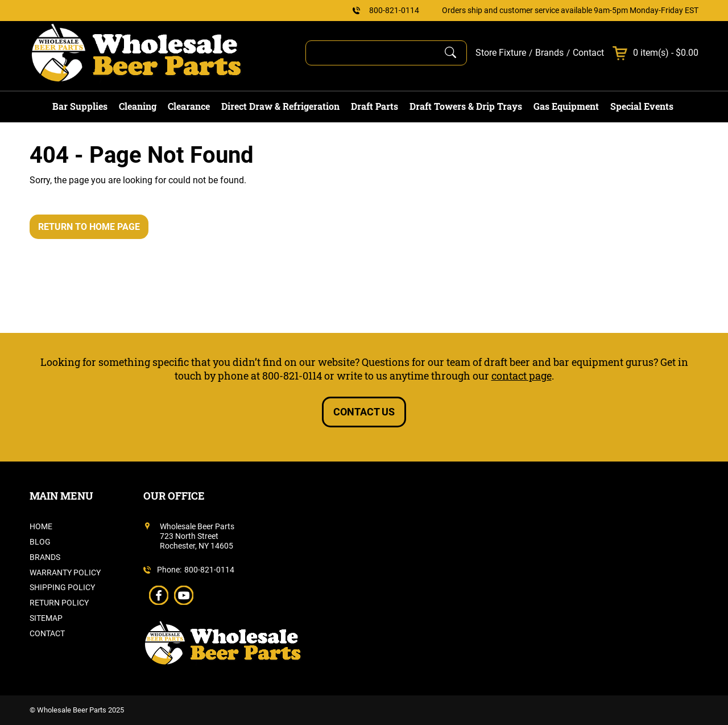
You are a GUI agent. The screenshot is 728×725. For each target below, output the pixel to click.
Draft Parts (375, 106)
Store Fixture (501, 53)
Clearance (189, 106)
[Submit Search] (450, 53)
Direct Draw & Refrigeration (280, 106)
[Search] (376, 53)
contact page (522, 376)
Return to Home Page (89, 227)
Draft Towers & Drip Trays (466, 106)
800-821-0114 (394, 10)
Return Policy (59, 603)
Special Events (642, 106)
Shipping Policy (62, 587)
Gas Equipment (566, 106)
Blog (40, 542)
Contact (588, 53)
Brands (549, 53)
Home (41, 526)
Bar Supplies (80, 106)
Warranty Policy (65, 572)
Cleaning (138, 106)
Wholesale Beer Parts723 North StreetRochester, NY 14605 (197, 536)
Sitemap (46, 618)
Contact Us (364, 412)
